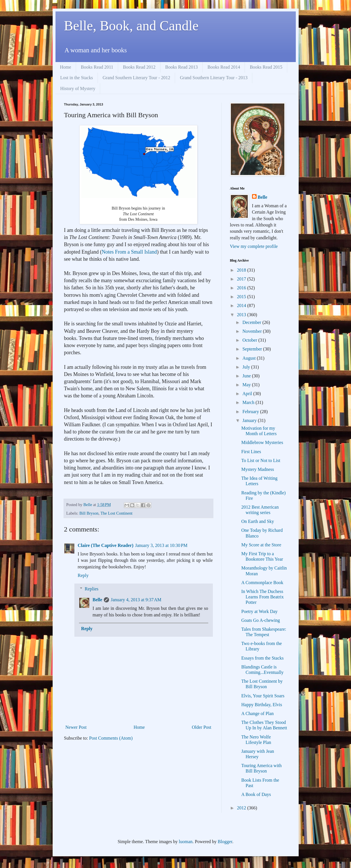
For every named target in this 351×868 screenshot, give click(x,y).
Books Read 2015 (266, 67)
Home (66, 67)
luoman (186, 842)
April (248, 394)
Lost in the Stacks (77, 78)
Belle (98, 600)
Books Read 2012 (139, 67)
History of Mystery (78, 88)
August (249, 358)
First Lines (251, 452)
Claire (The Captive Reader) (106, 545)
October (250, 340)
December (252, 322)
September (253, 349)
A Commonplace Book (262, 583)
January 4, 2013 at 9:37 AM (136, 600)
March (249, 402)
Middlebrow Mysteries (262, 442)
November (253, 331)
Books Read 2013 (182, 67)
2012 (242, 808)
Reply (83, 575)
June (247, 376)
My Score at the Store (261, 545)
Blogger (225, 842)
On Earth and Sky (257, 521)
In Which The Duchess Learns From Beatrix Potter (262, 597)
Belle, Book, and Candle (131, 26)
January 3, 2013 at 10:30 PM (161, 545)
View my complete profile (254, 246)
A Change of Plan (257, 713)
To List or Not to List (261, 460)
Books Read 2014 (224, 67)
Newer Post (76, 727)
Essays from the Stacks (262, 658)
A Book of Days (256, 794)
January (250, 420)
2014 (242, 305)
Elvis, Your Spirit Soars (263, 696)
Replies (92, 589)
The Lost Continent (116, 513)
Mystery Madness (257, 469)
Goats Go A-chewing (260, 620)
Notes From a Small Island (129, 252)
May (247, 385)
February (251, 412)
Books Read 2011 (97, 67)
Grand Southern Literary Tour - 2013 (214, 78)
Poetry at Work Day (259, 611)
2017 (242, 279)
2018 (242, 270)
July (247, 367)
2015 (242, 297)
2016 (242, 288)
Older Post (202, 727)
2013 (242, 315)
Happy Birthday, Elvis (262, 705)
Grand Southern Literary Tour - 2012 (136, 78)
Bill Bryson (89, 513)
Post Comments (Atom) (111, 738)
